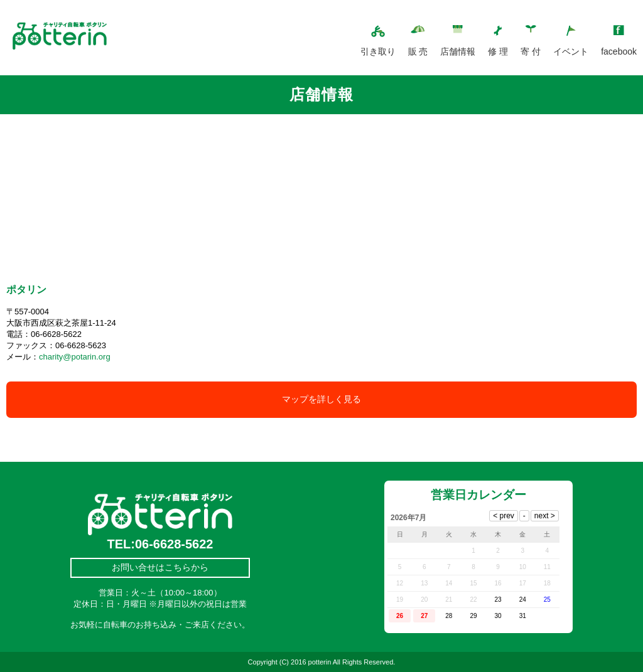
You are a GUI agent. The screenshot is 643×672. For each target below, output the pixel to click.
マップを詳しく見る (321, 399)
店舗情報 (458, 51)
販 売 (418, 51)
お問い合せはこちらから (160, 567)
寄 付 (531, 51)
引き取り (378, 51)
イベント (571, 51)
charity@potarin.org (75, 357)
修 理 (498, 51)
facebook (619, 51)
